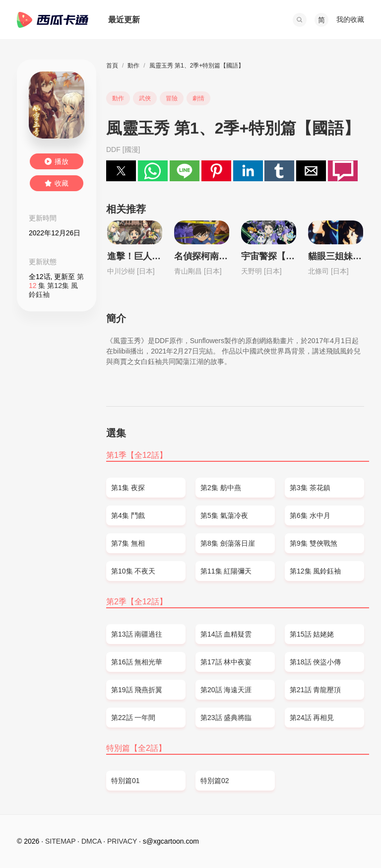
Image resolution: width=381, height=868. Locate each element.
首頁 (112, 66)
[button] (300, 20)
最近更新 (124, 20)
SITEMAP (60, 841)
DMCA (91, 841)
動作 (133, 66)
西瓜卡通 (53, 20)
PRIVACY (122, 841)
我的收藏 (350, 19)
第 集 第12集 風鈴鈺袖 (56, 286)
